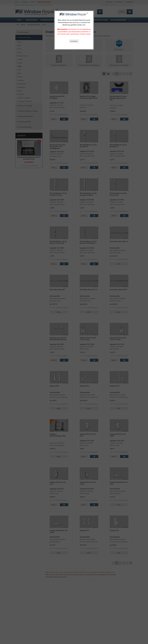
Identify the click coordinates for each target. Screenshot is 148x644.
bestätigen (74, 41)
